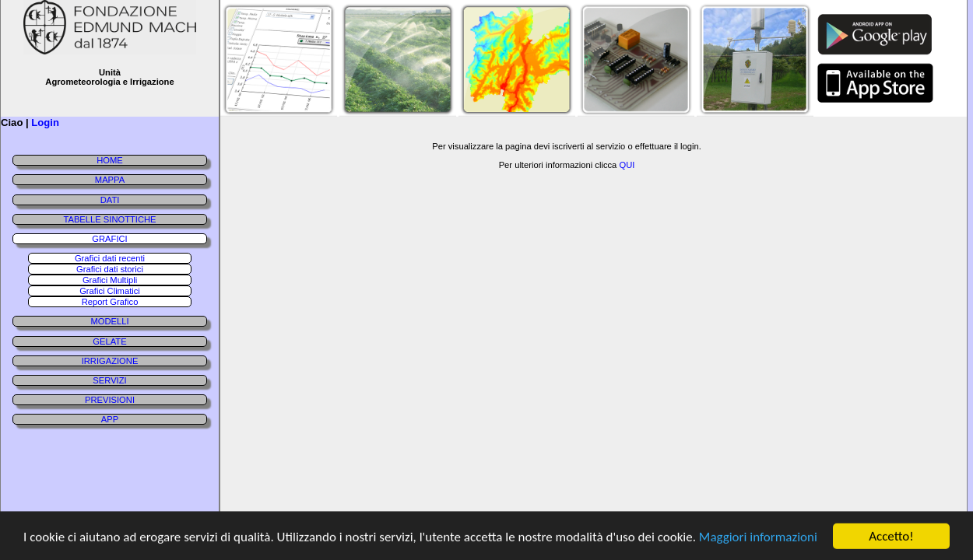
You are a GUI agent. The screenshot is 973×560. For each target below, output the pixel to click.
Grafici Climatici (110, 291)
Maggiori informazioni (758, 538)
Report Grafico (110, 302)
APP (110, 419)
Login (45, 122)
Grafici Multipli (110, 280)
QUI (627, 165)
